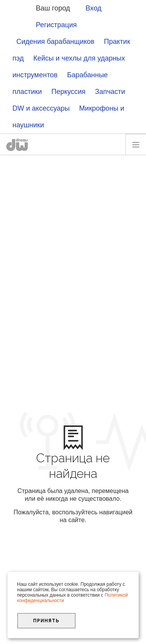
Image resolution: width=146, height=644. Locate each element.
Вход (94, 8)
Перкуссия (69, 92)
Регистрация (56, 25)
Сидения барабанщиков (55, 42)
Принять (46, 621)
